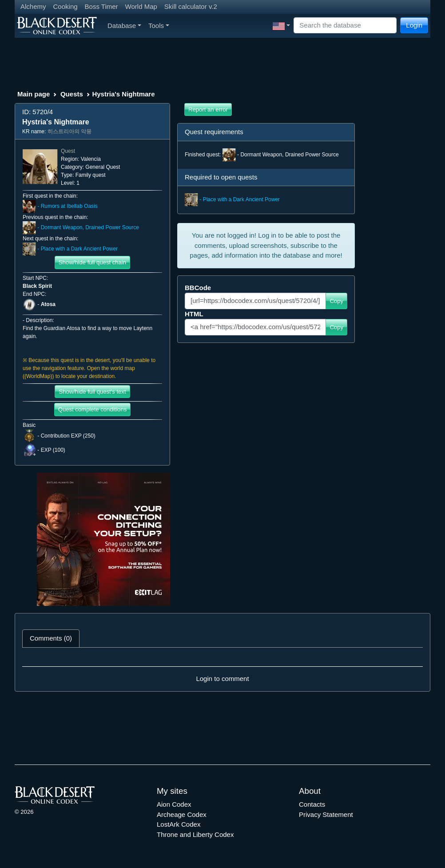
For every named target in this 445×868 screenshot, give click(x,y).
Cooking (66, 6)
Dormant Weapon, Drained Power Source (289, 155)
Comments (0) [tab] (51, 638)
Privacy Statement (326, 814)
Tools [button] (159, 26)
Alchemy (33, 6)
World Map (141, 6)
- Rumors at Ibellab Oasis (60, 206)
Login (414, 25)
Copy (336, 301)
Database (124, 26)
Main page (34, 94)
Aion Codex (174, 804)
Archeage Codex (182, 814)
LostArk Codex (179, 824)
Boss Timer (101, 6)
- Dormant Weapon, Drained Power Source (81, 227)
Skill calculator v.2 (191, 6)
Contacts (312, 804)
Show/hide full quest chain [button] (92, 262)
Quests (72, 94)
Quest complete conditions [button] (92, 409)
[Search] (345, 26)
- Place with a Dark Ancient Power (70, 249)
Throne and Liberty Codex (195, 834)
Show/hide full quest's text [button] (92, 392)
